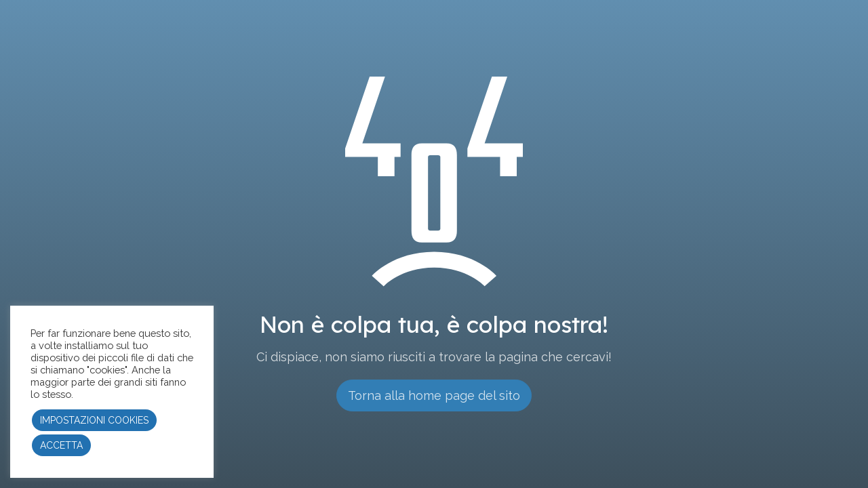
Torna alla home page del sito (434, 395)
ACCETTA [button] (61, 445)
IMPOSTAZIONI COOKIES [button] (94, 420)
